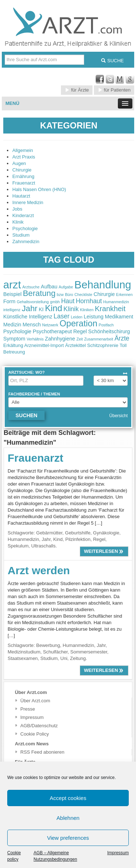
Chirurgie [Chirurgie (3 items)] (104, 294)
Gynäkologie (106, 533)
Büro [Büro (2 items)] (69, 295)
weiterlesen (104, 551)
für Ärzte (77, 90)
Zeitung (78, 658)
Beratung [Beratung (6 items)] (39, 293)
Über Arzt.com (35, 701)
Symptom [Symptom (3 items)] (14, 339)
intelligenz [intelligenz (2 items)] (12, 310)
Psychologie (25, 228)
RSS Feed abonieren (42, 752)
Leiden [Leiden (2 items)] (77, 317)
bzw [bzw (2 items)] (60, 295)
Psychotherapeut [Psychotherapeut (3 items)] (52, 331)
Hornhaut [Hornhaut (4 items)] (89, 301)
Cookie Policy (35, 734)
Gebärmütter (49, 533)
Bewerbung (48, 645)
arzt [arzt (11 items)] (12, 285)
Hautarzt (21, 196)
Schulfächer (55, 652)
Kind (58, 539)
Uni (64, 658)
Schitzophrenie (103, 345)
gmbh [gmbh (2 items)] (55, 302)
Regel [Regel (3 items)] (80, 331)
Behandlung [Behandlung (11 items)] (103, 285)
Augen (19, 163)
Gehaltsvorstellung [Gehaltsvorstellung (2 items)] (33, 302)
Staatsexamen (23, 658)
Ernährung (23, 176)
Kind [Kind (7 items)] (53, 308)
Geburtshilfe (78, 533)
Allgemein (23, 150)
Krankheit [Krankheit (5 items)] (110, 309)
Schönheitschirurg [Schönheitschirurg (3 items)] (109, 331)
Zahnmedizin (26, 242)
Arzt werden (39, 570)
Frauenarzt (24, 183)
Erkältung (13, 345)
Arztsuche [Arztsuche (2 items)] (31, 287)
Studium (21, 235)
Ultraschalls (43, 546)
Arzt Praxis (24, 157)
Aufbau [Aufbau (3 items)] (49, 287)
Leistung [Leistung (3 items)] (94, 317)
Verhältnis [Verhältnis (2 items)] (35, 339)
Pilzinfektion (78, 539)
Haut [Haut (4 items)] (68, 301)
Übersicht (118, 416)
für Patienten (114, 90)
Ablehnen (68, 818)
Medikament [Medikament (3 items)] (119, 317)
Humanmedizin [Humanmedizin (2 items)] (116, 302)
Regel (99, 539)
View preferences (68, 838)
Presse (28, 709)
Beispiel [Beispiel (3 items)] (12, 294)
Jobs (17, 209)
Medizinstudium (24, 652)
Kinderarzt (23, 215)
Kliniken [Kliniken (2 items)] (87, 310)
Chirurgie (22, 170)
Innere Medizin (28, 202)
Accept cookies (68, 798)
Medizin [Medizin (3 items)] (12, 325)
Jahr (46, 539)
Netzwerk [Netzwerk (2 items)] (50, 325)
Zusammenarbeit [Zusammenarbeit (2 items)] (99, 339)
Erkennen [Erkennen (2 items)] (124, 295)
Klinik (18, 222)
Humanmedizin (23, 539)
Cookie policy (14, 856)
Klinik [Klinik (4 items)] (71, 309)
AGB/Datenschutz (39, 726)
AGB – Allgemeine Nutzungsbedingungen (55, 856)
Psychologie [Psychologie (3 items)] (17, 331)
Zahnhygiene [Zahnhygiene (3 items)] (60, 339)
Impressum (118, 853)
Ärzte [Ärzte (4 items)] (122, 338)
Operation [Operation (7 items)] (78, 323)
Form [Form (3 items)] (9, 301)
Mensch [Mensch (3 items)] (32, 325)
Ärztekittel (76, 345)
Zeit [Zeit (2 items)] (80, 339)
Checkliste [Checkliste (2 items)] (83, 295)
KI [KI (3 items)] (41, 309)
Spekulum (18, 546)
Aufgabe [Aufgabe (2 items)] (66, 287)
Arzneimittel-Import (44, 345)
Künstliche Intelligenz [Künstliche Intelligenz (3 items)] (28, 317)
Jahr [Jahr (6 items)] (30, 308)
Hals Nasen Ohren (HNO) (39, 189)
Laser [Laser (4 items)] (62, 316)
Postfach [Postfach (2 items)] (106, 325)
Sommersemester (89, 652)
